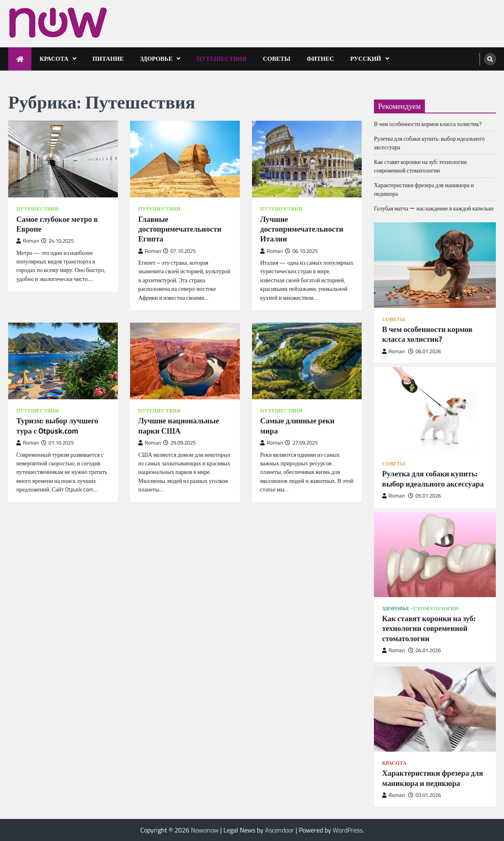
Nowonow (205, 830)
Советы (277, 59)
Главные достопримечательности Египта (180, 229)
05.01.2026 (424, 496)
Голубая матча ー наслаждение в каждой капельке (434, 208)
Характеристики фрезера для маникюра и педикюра (433, 778)
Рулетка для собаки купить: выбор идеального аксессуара (433, 479)
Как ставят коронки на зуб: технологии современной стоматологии (420, 166)
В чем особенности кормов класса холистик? (428, 124)
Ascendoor (280, 830)
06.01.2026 (424, 351)
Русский (366, 59)
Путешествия (222, 59)
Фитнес (320, 59)
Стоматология (436, 608)
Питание (108, 59)
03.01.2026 (424, 795)
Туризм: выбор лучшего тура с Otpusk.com (57, 426)
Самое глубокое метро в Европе (57, 224)
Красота (54, 59)
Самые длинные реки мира (297, 426)
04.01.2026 (424, 650)
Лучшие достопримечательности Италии (302, 229)
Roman (28, 241)
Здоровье (157, 59)
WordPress (348, 830)
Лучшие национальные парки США (179, 426)
